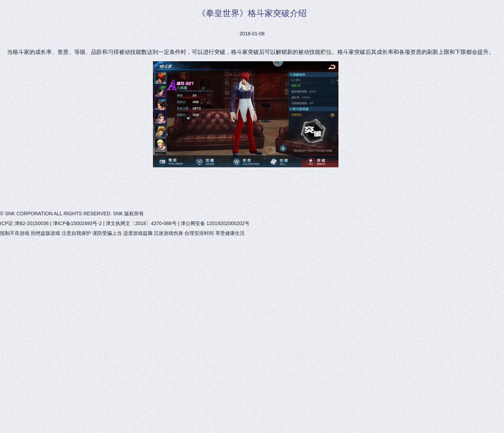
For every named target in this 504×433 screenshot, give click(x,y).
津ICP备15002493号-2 (77, 223)
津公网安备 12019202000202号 (215, 223)
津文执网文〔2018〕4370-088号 (141, 223)
